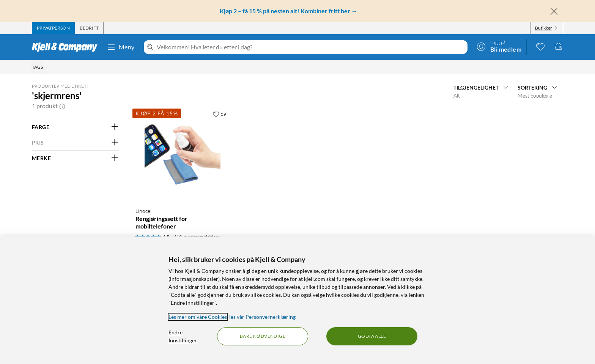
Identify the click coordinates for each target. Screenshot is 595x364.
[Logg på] (499, 46)
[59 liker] (219, 114)
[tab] (53, 28)
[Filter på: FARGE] (75, 127)
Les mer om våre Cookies (198, 317)
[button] (62, 106)
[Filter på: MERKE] (75, 158)
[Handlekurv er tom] (559, 46)
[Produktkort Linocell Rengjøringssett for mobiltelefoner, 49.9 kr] (182, 154)
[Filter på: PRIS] (75, 143)
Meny (121, 47)
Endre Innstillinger (183, 336)
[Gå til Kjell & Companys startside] (67, 47)
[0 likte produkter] (540, 46)
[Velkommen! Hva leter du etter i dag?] (311, 47)
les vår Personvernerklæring (262, 317)
